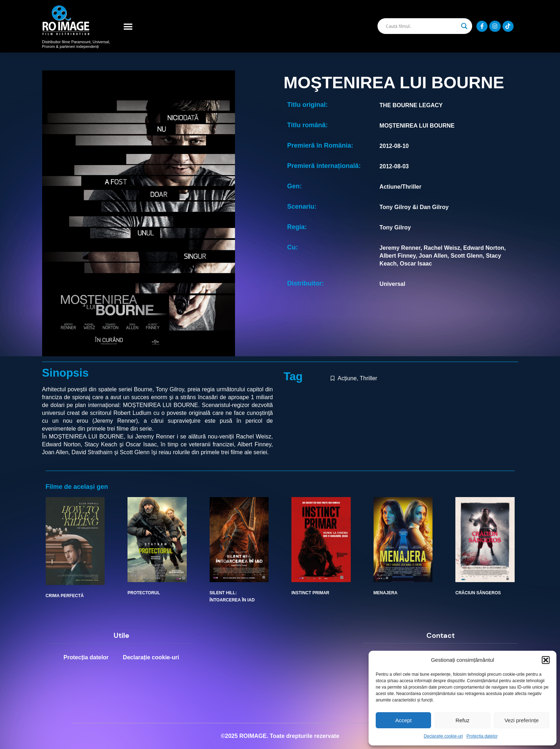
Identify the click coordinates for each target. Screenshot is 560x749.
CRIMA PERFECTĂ (65, 596)
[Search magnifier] (464, 26)
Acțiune (347, 378)
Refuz (462, 720)
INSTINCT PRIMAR (310, 593)
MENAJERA (386, 593)
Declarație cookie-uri (443, 736)
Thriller (368, 378)
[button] (546, 660)
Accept (404, 720)
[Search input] (421, 26)
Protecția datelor (482, 736)
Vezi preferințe (521, 720)
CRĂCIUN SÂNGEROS (478, 593)
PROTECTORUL (144, 593)
